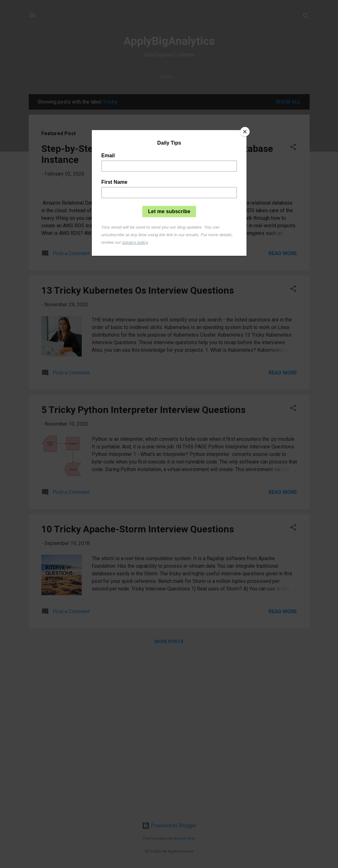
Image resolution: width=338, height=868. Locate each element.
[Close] (245, 132)
